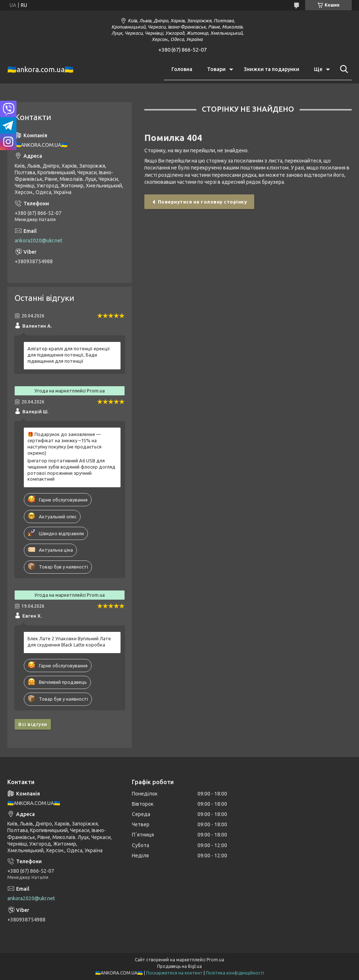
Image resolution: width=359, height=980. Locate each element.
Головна (182, 69)
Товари (216, 69)
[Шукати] (343, 69)
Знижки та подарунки (272, 69)
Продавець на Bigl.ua (179, 966)
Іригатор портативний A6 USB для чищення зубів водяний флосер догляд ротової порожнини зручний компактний (71, 470)
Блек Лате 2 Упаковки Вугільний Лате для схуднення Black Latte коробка (69, 642)
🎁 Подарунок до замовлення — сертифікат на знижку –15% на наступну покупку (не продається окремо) (64, 444)
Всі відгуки (33, 724)
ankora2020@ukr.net (38, 241)
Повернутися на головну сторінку (203, 202)
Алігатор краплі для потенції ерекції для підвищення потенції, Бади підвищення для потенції (69, 355)
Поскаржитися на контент (174, 973)
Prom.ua (215, 960)
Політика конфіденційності (235, 973)
